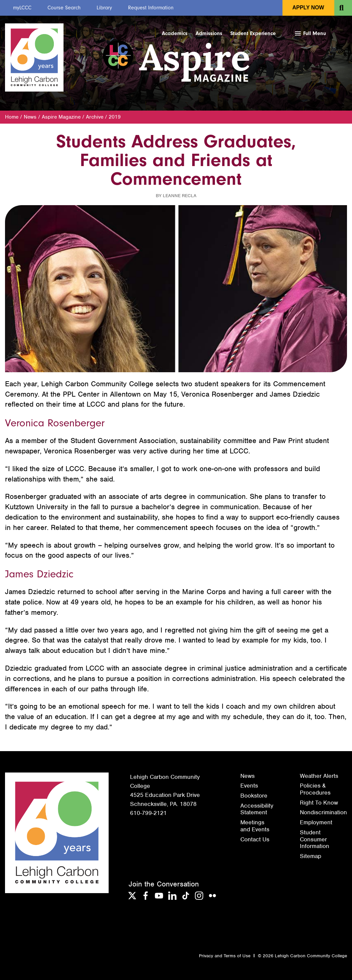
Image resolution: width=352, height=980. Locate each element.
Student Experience (253, 33)
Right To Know (319, 803)
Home (12, 117)
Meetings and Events (255, 826)
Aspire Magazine (61, 117)
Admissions (209, 33)
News (30, 117)
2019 (115, 117)
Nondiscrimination (323, 812)
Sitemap (311, 856)
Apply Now (308, 8)
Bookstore (254, 796)
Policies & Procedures (315, 789)
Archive (95, 117)
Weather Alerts (319, 776)
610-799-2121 (148, 813)
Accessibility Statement (257, 809)
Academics (175, 33)
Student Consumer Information (315, 839)
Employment (316, 822)
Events (249, 786)
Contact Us (255, 839)
